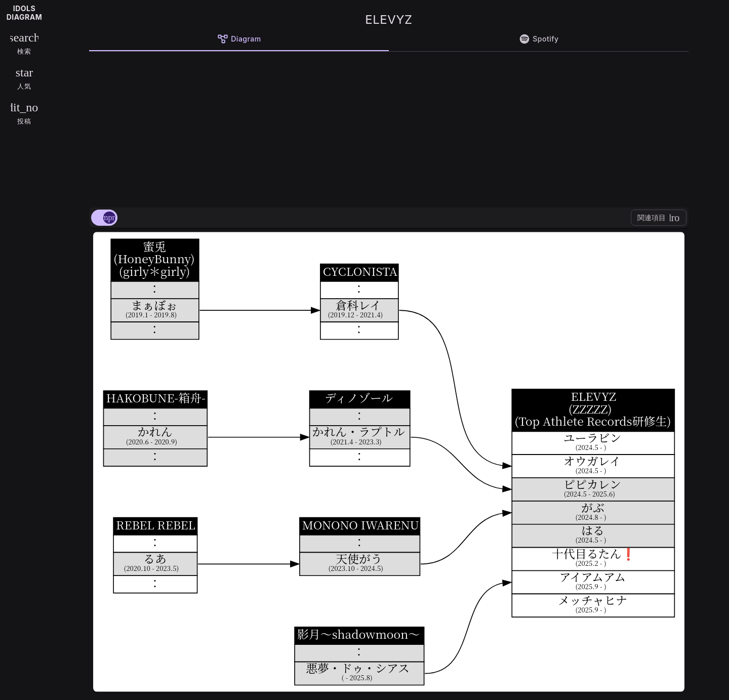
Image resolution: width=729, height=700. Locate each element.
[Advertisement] (389, 128)
